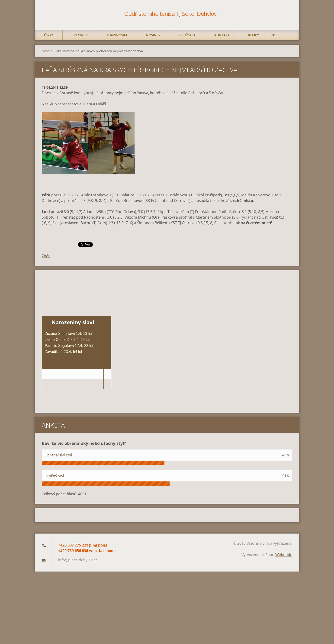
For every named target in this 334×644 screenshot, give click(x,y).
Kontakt (222, 35)
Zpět (46, 256)
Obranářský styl (58, 455)
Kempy (254, 35)
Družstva (187, 35)
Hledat (287, 13)
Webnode (284, 555)
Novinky (153, 35)
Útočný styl (54, 476)
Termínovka (117, 35)
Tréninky (80, 35)
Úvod (49, 35)
